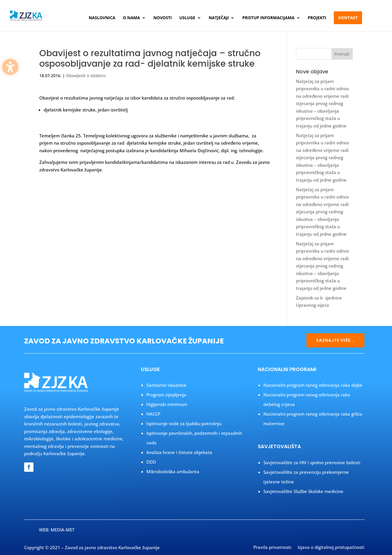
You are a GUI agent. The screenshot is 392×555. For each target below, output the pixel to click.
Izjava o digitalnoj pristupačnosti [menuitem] (331, 548)
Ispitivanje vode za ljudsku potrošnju (184, 423)
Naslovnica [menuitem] (102, 18)
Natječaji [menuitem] (219, 18)
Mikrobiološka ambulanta (173, 471)
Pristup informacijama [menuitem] (268, 18)
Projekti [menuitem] (317, 18)
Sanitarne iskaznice (166, 385)
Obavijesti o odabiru (86, 76)
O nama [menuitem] (131, 18)
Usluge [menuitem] (187, 18)
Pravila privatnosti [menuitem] (272, 548)
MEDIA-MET (63, 530)
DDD (151, 462)
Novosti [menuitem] (163, 18)
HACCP (153, 414)
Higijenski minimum (167, 404)
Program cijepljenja (166, 395)
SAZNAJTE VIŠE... (335, 340)
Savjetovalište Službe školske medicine (303, 491)
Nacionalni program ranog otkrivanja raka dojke (313, 385)
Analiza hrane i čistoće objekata (179, 452)
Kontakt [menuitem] (348, 18)
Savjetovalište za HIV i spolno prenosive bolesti (312, 462)
